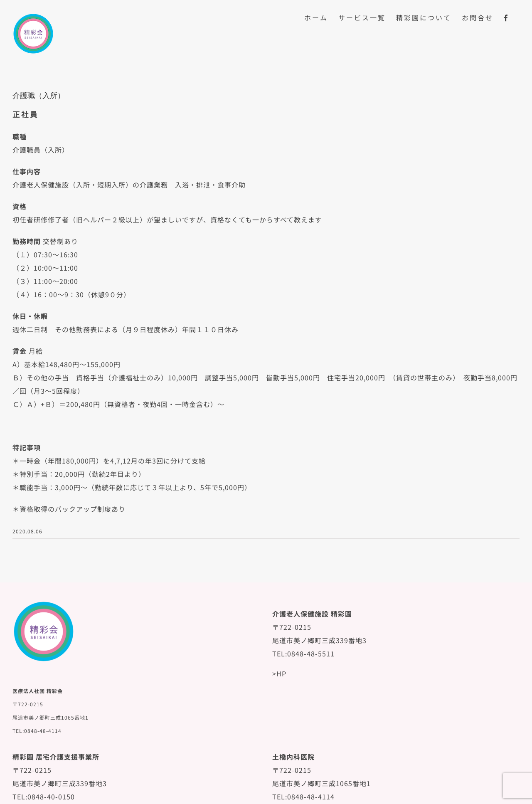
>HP (279, 673)
